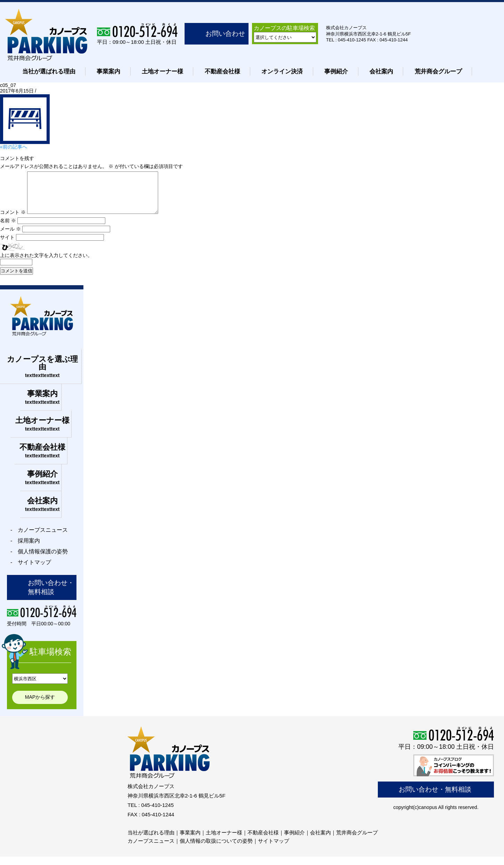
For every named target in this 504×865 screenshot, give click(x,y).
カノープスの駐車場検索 (284, 28)
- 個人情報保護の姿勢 (39, 560)
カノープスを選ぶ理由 (42, 375)
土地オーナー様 (162, 71)
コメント (13, 221)
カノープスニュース (151, 849)
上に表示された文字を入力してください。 (46, 264)
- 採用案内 (25, 549)
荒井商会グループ (438, 71)
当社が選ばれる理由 (49, 71)
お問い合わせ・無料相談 (51, 596)
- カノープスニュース (39, 538)
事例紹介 (336, 71)
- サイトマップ (31, 571)
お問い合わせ (225, 34)
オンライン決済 (282, 71)
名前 (8, 229)
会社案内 (381, 71)
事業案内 (108, 71)
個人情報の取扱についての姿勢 (216, 849)
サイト (7, 246)
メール (10, 237)
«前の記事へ (14, 147)
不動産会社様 (222, 71)
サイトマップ (274, 849)
